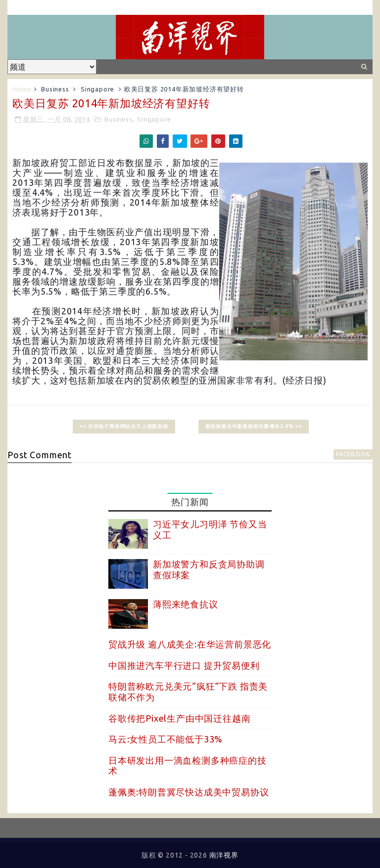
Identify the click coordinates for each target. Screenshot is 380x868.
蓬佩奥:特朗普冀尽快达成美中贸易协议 (189, 792)
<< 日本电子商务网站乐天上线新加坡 (124, 426)
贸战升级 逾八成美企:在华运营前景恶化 (190, 644)
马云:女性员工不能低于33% (166, 739)
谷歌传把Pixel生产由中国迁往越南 (179, 718)
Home (22, 89)
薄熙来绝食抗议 (186, 604)
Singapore (97, 89)
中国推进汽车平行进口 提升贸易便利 (184, 665)
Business (55, 89)
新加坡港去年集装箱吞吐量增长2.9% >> (254, 426)
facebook (353, 454)
